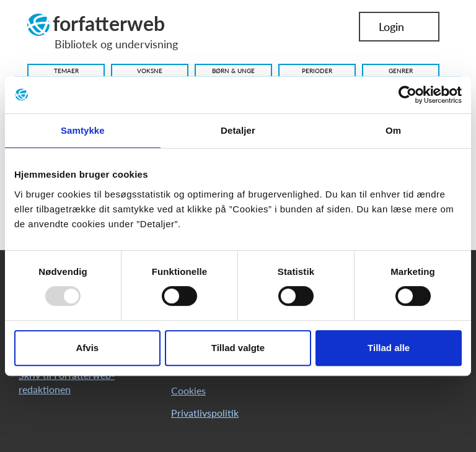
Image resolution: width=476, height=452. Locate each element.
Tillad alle (389, 348)
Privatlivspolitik (205, 413)
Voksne (150, 71)
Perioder (317, 71)
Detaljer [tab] (238, 130)
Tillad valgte (238, 348)
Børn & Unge (233, 71)
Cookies (188, 390)
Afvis (87, 348)
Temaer (66, 71)
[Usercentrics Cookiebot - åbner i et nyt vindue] (408, 95)
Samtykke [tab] (83, 130)
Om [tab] (393, 130)
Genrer (401, 71)
